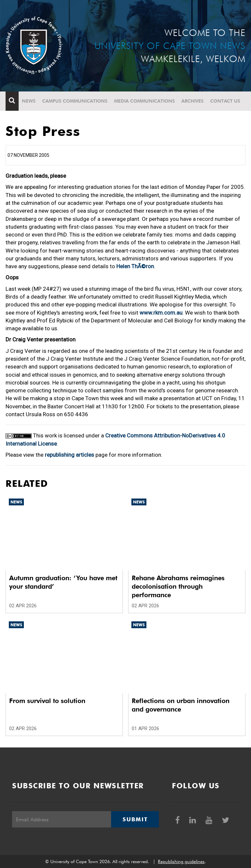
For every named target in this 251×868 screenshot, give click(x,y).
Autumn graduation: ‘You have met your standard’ (63, 582)
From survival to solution (47, 701)
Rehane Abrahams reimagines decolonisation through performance (178, 586)
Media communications (144, 101)
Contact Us (225, 101)
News (29, 101)
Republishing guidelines (181, 861)
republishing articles (69, 455)
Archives (192, 101)
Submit (135, 819)
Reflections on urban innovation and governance (181, 705)
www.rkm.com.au (161, 313)
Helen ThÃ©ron (135, 266)
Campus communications (75, 101)
